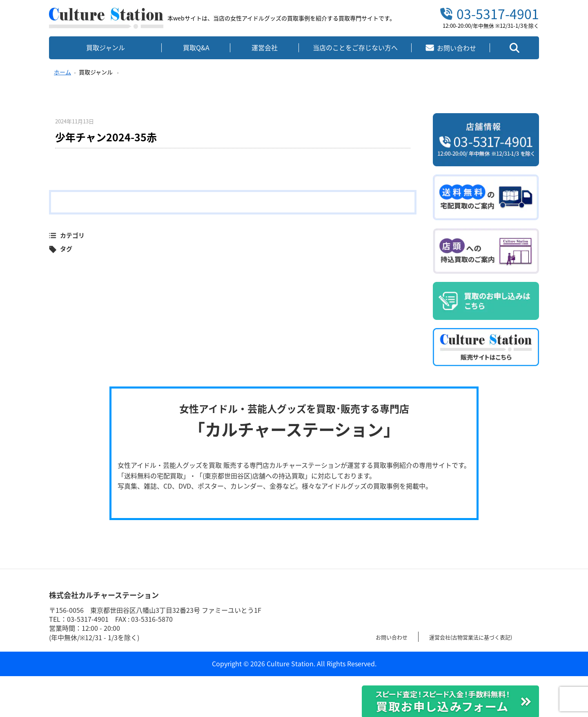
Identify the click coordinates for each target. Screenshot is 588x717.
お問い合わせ (395, 637)
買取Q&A (196, 47)
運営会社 (265, 47)
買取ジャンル (106, 47)
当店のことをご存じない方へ (355, 47)
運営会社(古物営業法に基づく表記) (488, 637)
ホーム (62, 72)
